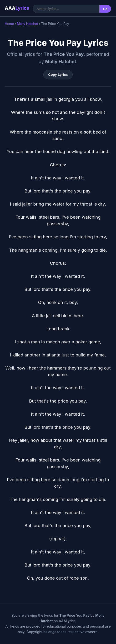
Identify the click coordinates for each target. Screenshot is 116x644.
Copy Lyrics (58, 75)
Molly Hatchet (28, 24)
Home (9, 24)
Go (105, 9)
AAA (17, 8)
